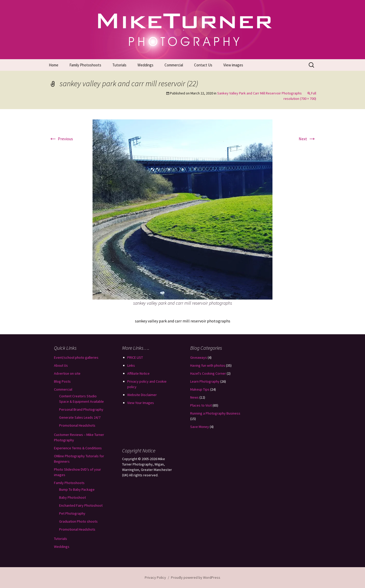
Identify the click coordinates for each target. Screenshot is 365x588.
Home (54, 65)
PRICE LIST (135, 357)
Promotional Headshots (77, 425)
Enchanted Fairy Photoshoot (81, 505)
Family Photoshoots (85, 65)
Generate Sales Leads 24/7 (80, 417)
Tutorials (119, 65)
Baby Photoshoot (72, 497)
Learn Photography (205, 381)
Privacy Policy (155, 577)
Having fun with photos (208, 365)
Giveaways (199, 357)
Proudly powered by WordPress (196, 577)
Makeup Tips (200, 389)
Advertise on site (67, 373)
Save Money (200, 427)
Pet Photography (72, 513)
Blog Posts (62, 381)
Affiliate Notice (138, 373)
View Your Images (141, 403)
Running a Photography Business (215, 413)
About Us (61, 365)
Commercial (174, 65)
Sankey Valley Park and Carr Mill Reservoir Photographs (259, 93)
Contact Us (203, 65)
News (194, 397)
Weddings (145, 65)
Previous (61, 139)
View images (233, 65)
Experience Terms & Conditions (78, 448)
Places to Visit (201, 405)
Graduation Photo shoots (78, 521)
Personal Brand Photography (81, 409)
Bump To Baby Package (77, 489)
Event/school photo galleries (76, 357)
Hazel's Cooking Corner (208, 373)
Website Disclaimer (142, 395)
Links (131, 365)
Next (307, 139)
